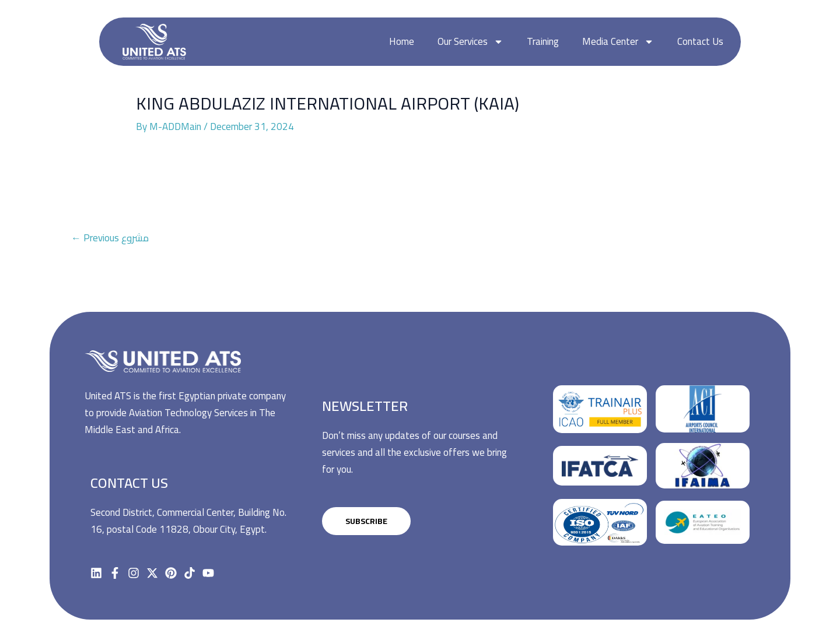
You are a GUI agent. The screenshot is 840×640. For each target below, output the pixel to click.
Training (543, 41)
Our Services (470, 42)
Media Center (618, 42)
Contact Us (700, 41)
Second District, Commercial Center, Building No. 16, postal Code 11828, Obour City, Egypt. (188, 521)
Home (402, 41)
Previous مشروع (110, 238)
